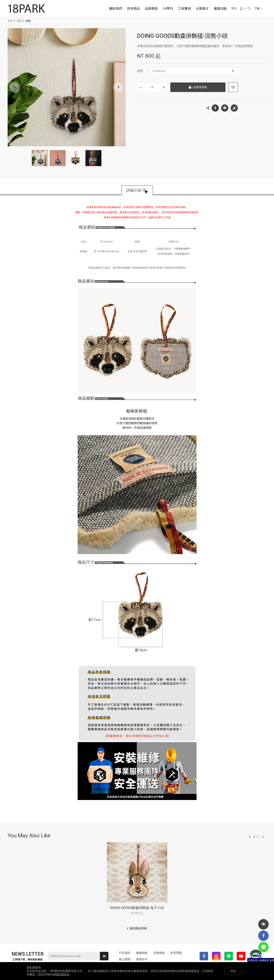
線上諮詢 (125, 959)
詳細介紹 (134, 190)
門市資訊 (125, 953)
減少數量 (141, 87)
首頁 (10, 21)
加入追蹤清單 (233, 87)
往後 (263, 837)
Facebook (215, 108)
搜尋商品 (249, 8)
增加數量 (164, 87)
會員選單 (241, 8)
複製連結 (234, 107)
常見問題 (176, 953)
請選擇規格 (193, 71)
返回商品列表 (138, 928)
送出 (104, 956)
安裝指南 (159, 953)
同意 (233, 971)
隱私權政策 (62, 974)
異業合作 (142, 959)
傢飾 (19, 21)
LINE (225, 108)
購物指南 (142, 953)
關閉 (245, 971)
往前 (250, 837)
